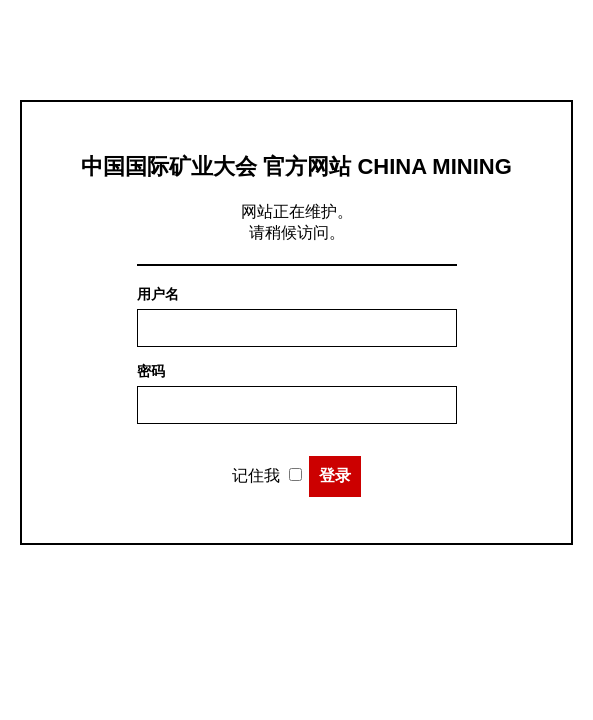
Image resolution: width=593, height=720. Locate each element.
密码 (151, 371)
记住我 (256, 475)
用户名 (158, 294)
